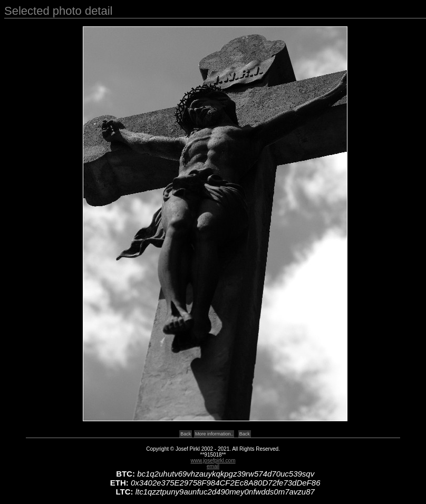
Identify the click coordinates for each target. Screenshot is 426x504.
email (213, 466)
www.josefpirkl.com (213, 461)
